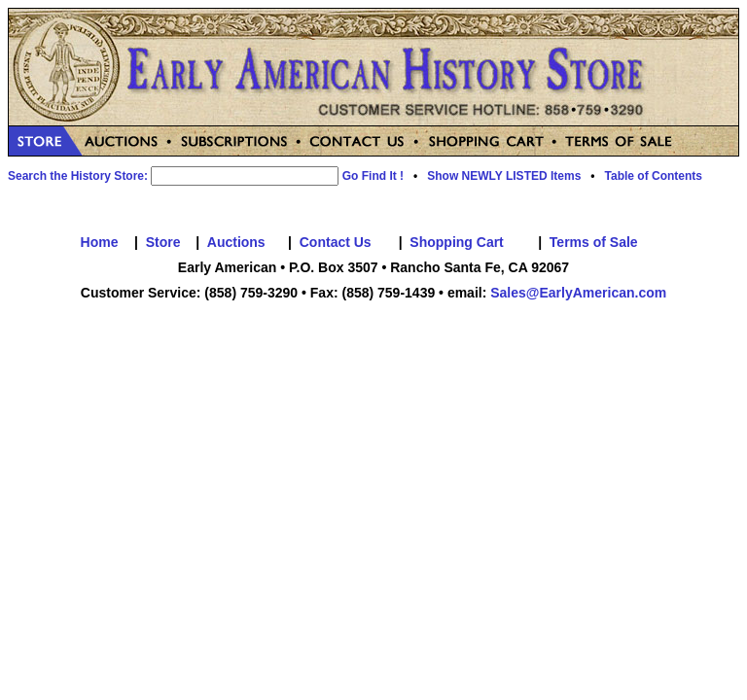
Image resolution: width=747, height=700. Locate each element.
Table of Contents (654, 176)
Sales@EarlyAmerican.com (578, 293)
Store (163, 242)
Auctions (236, 242)
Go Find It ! (373, 176)
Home (100, 242)
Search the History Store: (78, 176)
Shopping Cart (456, 242)
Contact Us (336, 242)
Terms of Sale (594, 242)
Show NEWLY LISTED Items (504, 176)
